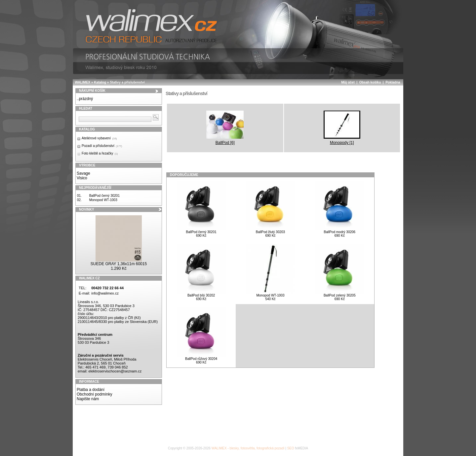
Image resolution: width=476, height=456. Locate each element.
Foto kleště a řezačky (100, 153)
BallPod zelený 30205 (340, 295)
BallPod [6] (225, 128)
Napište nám (88, 399)
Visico (82, 178)
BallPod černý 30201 (104, 196)
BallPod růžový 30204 (201, 359)
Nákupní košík (92, 91)
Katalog (100, 82)
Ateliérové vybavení (99, 138)
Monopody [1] (342, 128)
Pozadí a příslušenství (102, 146)
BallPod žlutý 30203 (270, 232)
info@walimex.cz (105, 293)
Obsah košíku (370, 82)
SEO (291, 448)
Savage (83, 173)
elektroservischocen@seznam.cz (115, 371)
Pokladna (393, 82)
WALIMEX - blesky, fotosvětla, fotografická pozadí (248, 448)
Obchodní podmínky (94, 394)
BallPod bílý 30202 (201, 295)
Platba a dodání (91, 390)
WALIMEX (83, 82)
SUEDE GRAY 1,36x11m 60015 (119, 264)
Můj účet (348, 82)
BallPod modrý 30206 (340, 232)
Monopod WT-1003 (103, 200)
